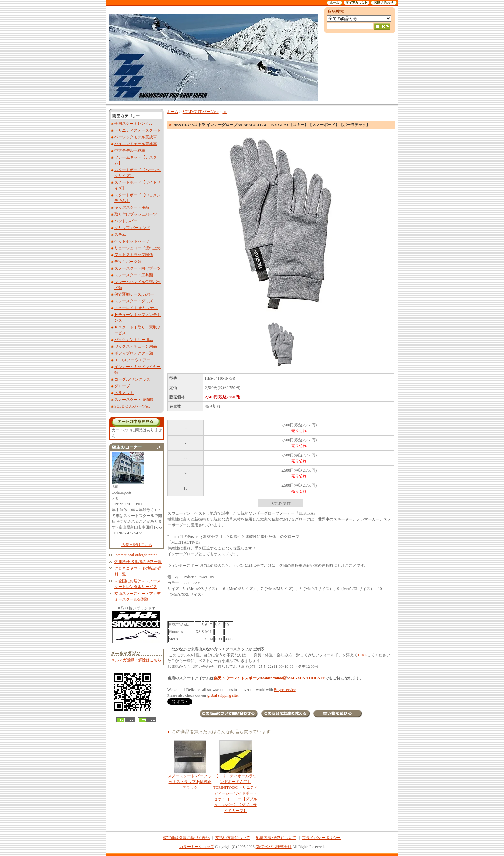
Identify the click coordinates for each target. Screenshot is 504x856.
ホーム (173, 112)
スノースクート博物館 (134, 400)
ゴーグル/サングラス (132, 379)
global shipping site (223, 695)
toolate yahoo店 (274, 678)
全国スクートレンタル (134, 124)
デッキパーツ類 (128, 262)
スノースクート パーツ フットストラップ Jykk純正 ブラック (190, 765)
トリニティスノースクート (138, 130)
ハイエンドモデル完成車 (136, 144)
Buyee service (285, 690)
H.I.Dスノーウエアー (132, 360)
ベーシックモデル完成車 (136, 137)
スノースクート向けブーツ (138, 268)
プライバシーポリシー (321, 838)
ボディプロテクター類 (134, 353)
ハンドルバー (126, 221)
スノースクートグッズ (134, 301)
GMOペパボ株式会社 (274, 847)
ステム (120, 235)
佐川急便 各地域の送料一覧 (138, 562)
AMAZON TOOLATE (307, 678)
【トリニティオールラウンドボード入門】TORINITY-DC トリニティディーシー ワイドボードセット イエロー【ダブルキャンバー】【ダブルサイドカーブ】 (235, 777)
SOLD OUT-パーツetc (132, 406)
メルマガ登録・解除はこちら (136, 660)
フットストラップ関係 (134, 255)
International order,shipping (136, 555)
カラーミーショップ (197, 847)
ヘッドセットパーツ (132, 241)
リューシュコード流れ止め (138, 248)
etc (225, 112)
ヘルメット (124, 393)
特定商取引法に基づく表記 (186, 838)
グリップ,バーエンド (132, 228)
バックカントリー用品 (134, 340)
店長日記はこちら (137, 545)
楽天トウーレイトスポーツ (237, 678)
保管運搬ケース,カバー (134, 294)
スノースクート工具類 (134, 275)
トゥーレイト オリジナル (136, 308)
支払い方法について (233, 838)
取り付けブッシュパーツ (136, 214)
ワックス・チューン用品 (136, 346)
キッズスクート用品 (132, 207)
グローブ (122, 386)
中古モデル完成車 (130, 151)
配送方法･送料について (276, 838)
